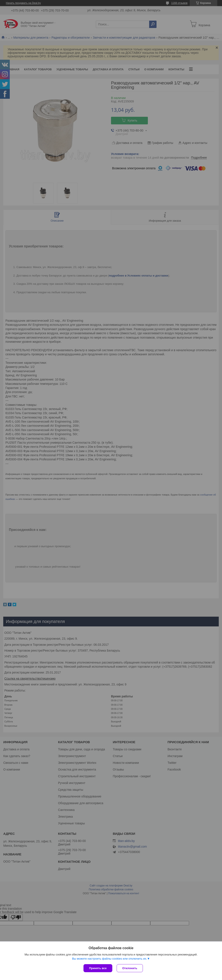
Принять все (98, 968)
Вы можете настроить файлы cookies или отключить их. (109, 959)
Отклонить (130, 968)
